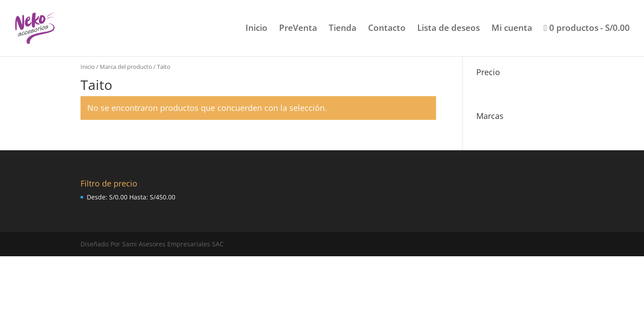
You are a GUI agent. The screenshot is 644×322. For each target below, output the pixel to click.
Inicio (256, 29)
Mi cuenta (512, 29)
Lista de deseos (449, 29)
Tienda (343, 29)
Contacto (387, 29)
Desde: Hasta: (131, 197)
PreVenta (298, 29)
